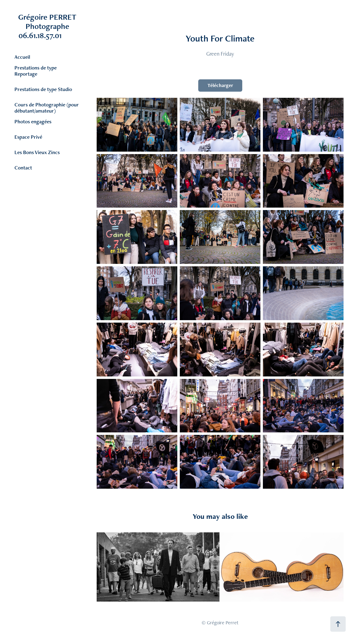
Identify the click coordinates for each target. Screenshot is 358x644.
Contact (23, 168)
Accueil (22, 57)
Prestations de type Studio (43, 89)
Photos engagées (33, 121)
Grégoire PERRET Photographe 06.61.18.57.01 (56, 26)
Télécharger (220, 85)
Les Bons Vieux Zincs (37, 152)
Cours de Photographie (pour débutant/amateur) (47, 108)
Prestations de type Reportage (36, 71)
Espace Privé (28, 137)
